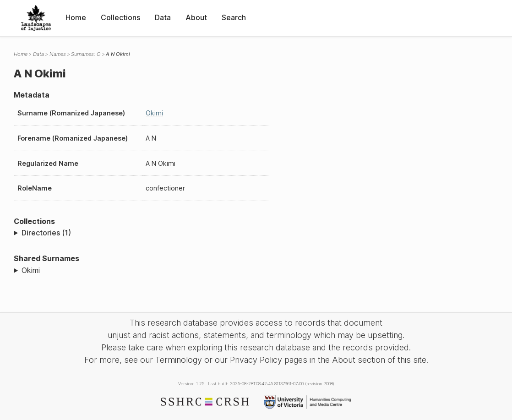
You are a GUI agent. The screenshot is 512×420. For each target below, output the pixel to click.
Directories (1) (46, 233)
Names (58, 54)
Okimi (154, 113)
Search (234, 17)
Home (76, 17)
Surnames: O (86, 54)
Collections (120, 17)
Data (163, 17)
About (196, 17)
